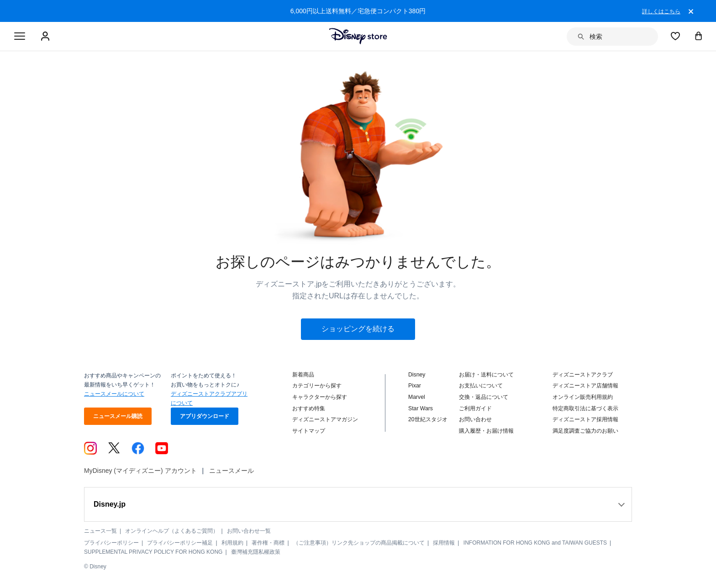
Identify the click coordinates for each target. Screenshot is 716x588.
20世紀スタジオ (428, 419)
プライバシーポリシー (111, 543)
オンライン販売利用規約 (583, 397)
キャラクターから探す (320, 397)
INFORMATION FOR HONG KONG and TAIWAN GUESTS (535, 543)
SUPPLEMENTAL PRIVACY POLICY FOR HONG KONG (153, 552)
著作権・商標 (268, 543)
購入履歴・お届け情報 (486, 431)
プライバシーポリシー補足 (180, 543)
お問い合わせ (475, 419)
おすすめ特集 (309, 408)
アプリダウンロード (205, 416)
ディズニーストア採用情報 (585, 419)
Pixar (415, 386)
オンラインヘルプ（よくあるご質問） (172, 531)
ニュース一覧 (100, 531)
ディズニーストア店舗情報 (585, 386)
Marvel (417, 397)
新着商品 (303, 375)
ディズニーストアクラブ (583, 375)
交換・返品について (484, 397)
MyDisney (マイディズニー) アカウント (140, 471)
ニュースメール (232, 471)
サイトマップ (309, 431)
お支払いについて (481, 386)
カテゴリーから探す (317, 386)
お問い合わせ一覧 (249, 531)
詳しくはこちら (661, 11)
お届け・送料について (486, 375)
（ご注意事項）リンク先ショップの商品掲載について (359, 543)
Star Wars (421, 408)
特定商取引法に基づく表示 (585, 408)
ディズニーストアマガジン (325, 419)
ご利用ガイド (475, 408)
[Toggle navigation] (20, 37)
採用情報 (444, 543)
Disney (417, 375)
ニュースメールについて (114, 394)
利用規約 (232, 543)
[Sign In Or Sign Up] (46, 37)
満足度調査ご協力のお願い (585, 431)
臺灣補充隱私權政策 (256, 552)
